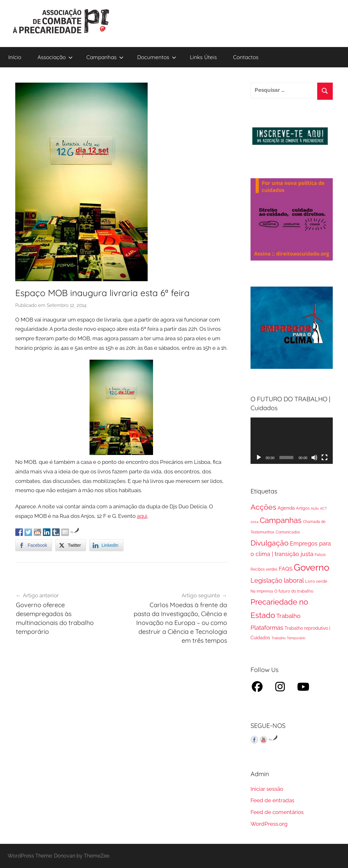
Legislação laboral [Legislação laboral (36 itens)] (277, 581)
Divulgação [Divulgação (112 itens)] (270, 543)
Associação (55, 57)
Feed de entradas (272, 800)
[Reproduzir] (259, 458)
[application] (292, 441)
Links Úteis (203, 57)
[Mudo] (314, 458)
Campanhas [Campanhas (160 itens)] (281, 520)
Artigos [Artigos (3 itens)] (303, 508)
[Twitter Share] (70, 545)
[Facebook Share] (34, 545)
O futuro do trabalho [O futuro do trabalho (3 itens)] (294, 591)
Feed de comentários (277, 812)
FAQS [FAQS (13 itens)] (286, 569)
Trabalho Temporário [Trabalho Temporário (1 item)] (288, 638)
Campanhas (105, 57)
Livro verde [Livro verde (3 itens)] (316, 581)
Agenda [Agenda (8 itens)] (286, 508)
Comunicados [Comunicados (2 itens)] (288, 532)
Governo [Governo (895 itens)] (311, 567)
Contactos (246, 57)
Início (15, 57)
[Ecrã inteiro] (325, 458)
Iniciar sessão (267, 789)
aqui (142, 516)
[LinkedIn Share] (106, 545)
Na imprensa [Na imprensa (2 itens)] (262, 591)
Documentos (157, 57)
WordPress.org (269, 824)
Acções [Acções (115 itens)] (263, 507)
